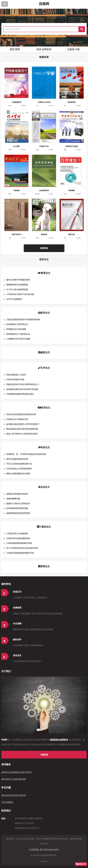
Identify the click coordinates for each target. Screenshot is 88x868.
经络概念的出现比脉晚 (16, 329)
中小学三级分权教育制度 (17, 290)
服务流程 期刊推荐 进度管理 (14, 795)
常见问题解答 (7, 802)
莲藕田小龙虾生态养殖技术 (18, 504)
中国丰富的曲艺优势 (15, 380)
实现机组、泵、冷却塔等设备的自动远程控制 (26, 454)
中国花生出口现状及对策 (17, 419)
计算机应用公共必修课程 (17, 534)
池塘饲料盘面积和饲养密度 (18, 513)
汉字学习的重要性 (14, 299)
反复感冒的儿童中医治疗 (17, 324)
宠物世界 (44, 234)
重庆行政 (72, 234)
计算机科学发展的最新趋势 (18, 538)
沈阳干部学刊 (16, 234)
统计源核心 (37, 194)
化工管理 (16, 146)
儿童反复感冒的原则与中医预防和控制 (23, 320)
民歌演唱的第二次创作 (16, 375)
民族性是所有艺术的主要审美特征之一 (23, 384)
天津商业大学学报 (44, 102)
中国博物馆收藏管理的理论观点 (20, 394)
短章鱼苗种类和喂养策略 (17, 508)
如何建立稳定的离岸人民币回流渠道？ (23, 424)
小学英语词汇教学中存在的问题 (20, 294)
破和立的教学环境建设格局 (18, 280)
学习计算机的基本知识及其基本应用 (22, 548)
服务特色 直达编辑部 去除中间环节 (17, 772)
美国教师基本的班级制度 (17, 285)
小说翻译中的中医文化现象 (18, 339)
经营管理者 (72, 102)
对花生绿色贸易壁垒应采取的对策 (21, 414)
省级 (37, 106)
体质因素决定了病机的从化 (18, 334)
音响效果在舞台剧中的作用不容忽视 (22, 389)
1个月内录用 (23, 106)
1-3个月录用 (50, 194)
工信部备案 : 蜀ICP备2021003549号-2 (44, 850)
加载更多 (44, 248)
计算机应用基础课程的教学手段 (20, 553)
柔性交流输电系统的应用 (17, 459)
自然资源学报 (44, 190)
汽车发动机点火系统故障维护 (19, 469)
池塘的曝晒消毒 (13, 499)
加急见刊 (82, 864)
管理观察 (72, 190)
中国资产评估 (44, 146)
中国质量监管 (16, 102)
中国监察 (16, 190)
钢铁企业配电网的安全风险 (18, 474)
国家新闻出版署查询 (59, 740)
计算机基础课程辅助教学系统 (19, 543)
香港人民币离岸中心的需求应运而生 (22, 434)
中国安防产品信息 (72, 146)
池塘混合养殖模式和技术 (17, 494)
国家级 (10, 106)
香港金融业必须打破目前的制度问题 (22, 429)
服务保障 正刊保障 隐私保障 (14, 779)
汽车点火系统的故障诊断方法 (19, 464)
